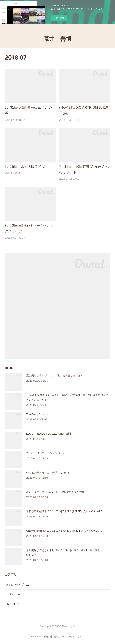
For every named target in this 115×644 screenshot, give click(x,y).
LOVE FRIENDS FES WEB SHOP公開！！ (51, 434)
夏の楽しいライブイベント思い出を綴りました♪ (54, 376)
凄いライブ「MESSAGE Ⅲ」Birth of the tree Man (55, 492)
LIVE (12, 604)
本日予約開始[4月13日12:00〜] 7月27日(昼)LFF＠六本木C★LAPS (64, 511)
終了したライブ (18, 585)
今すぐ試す (59, 18)
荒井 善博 (57, 39)
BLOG (13, 594)
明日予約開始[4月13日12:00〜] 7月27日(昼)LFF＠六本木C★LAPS (64, 531)
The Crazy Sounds (37, 414)
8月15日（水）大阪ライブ (25, 167)
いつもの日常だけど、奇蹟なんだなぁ (48, 473)
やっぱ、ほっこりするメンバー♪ (45, 453)
